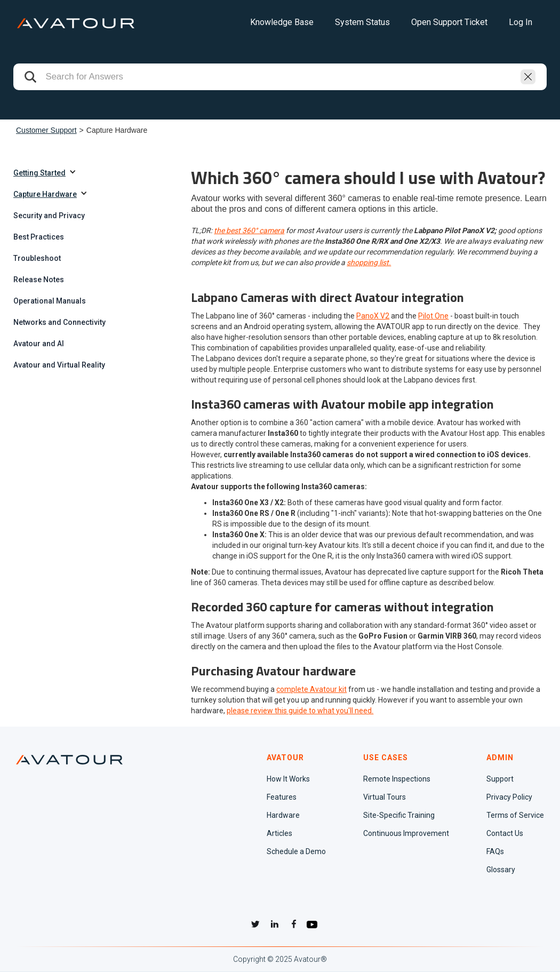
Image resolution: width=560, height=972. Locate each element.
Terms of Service (515, 815)
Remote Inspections (397, 779)
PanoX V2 (373, 316)
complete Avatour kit (311, 689)
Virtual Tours (385, 797)
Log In (521, 22)
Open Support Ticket (449, 22)
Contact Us (505, 833)
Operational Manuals (50, 301)
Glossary (501, 870)
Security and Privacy (49, 216)
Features (282, 797)
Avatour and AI (39, 344)
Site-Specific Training (399, 815)
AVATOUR (285, 758)
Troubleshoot (37, 258)
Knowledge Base (282, 22)
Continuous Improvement (406, 833)
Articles (279, 833)
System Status (362, 22)
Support (500, 779)
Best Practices (39, 237)
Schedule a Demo (296, 851)
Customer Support (46, 130)
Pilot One (433, 316)
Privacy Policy (509, 797)
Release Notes (39, 280)
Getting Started (39, 173)
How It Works (288, 779)
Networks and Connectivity (59, 322)
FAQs (495, 851)
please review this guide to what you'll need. (300, 711)
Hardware (283, 815)
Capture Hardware (45, 194)
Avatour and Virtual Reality (59, 365)
